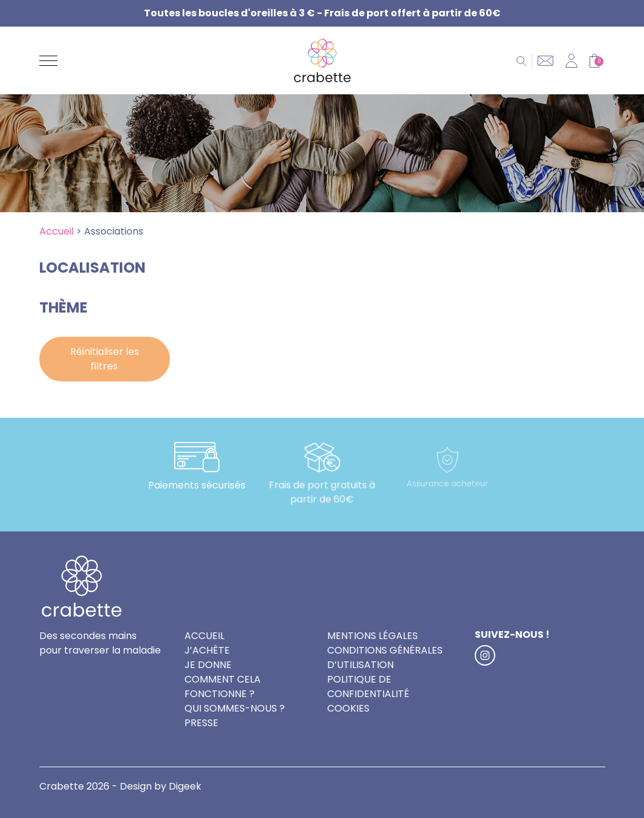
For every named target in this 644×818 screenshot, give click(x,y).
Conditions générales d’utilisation (385, 657)
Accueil (57, 231)
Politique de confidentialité (368, 687)
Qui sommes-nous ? (235, 708)
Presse (201, 723)
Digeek (185, 786)
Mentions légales (372, 636)
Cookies (348, 708)
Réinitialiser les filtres (105, 359)
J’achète (207, 650)
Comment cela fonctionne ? (223, 687)
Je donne (208, 665)
